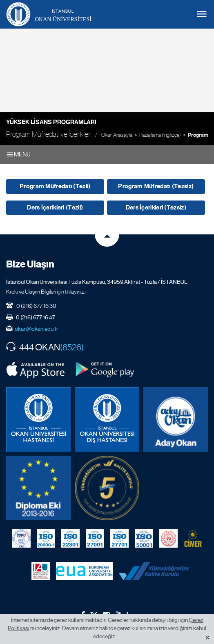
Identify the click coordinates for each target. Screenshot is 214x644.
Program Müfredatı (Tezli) (55, 186)
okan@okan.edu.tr (37, 329)
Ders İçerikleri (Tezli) (55, 207)
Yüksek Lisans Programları (51, 122)
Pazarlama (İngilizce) (160, 135)
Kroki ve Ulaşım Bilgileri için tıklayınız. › (47, 292)
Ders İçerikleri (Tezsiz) (156, 207)
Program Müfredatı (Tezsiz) (156, 186)
